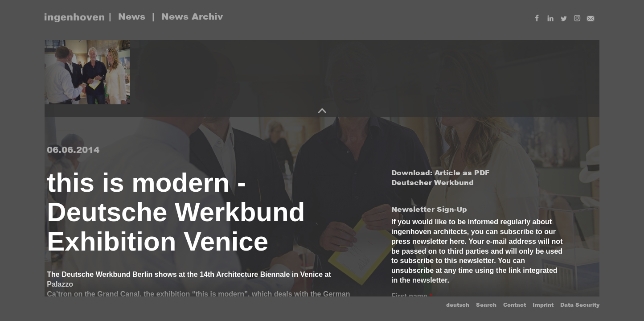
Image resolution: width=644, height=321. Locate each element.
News (132, 16)
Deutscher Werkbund (433, 183)
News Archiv (192, 16)
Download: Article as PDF (441, 173)
